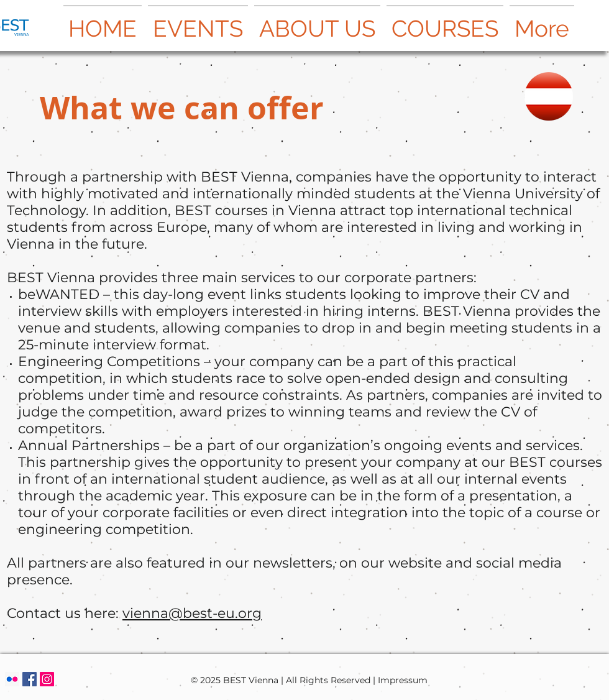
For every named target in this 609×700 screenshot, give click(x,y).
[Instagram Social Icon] (47, 679)
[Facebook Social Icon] (30, 679)
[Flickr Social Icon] (12, 679)
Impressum (403, 680)
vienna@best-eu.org (192, 613)
